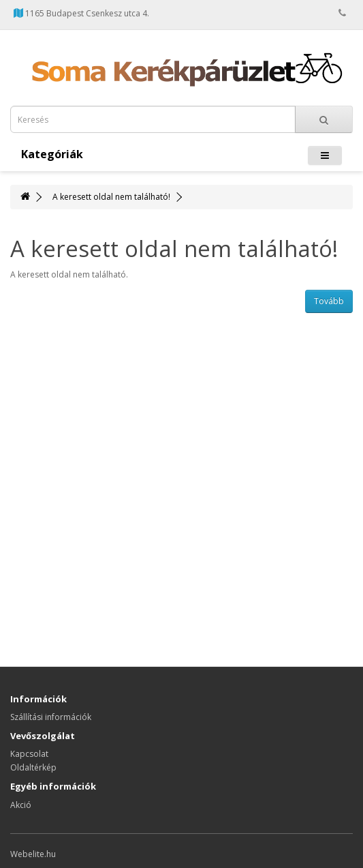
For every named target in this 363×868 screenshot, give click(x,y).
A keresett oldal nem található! (111, 197)
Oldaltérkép (33, 767)
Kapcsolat (29, 754)
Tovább (329, 301)
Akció (21, 805)
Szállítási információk (51, 717)
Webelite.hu (33, 854)
